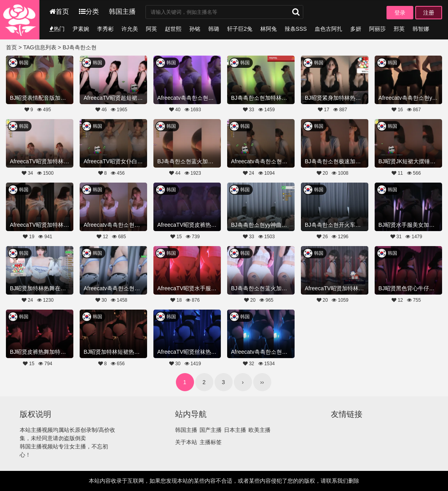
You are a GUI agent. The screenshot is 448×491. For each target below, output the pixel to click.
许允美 (130, 29)
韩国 (24, 63)
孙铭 (195, 29)
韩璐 (214, 29)
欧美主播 (259, 430)
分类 (89, 12)
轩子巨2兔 (240, 29)
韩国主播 (122, 12)
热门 (57, 29)
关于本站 (186, 442)
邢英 (399, 29)
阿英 (151, 29)
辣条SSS (296, 29)
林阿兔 (269, 29)
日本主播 (235, 430)
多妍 (356, 29)
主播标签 (211, 442)
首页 (59, 12)
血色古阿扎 (329, 29)
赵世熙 (173, 29)
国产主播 (211, 430)
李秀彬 (105, 29)
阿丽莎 (377, 29)
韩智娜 (421, 29)
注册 (429, 13)
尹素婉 (81, 29)
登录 (400, 13)
